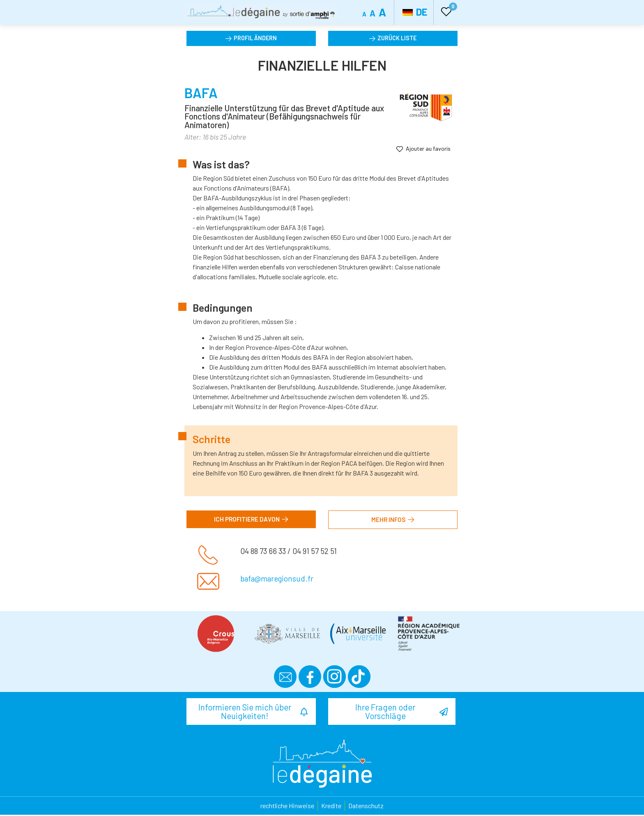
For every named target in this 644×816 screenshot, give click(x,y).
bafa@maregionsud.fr (277, 580)
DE (415, 12)
